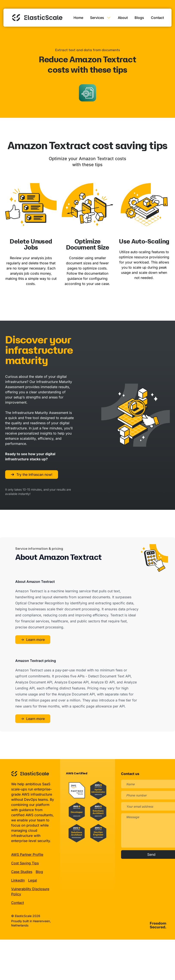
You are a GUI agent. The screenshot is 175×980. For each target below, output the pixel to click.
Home (78, 17)
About (123, 17)
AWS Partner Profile (27, 854)
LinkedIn (18, 879)
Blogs (139, 17)
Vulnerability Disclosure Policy (30, 891)
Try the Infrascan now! (32, 474)
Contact (157, 17)
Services (101, 17)
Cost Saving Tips (25, 862)
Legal (33, 879)
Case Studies (22, 871)
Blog (39, 871)
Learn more (33, 639)
